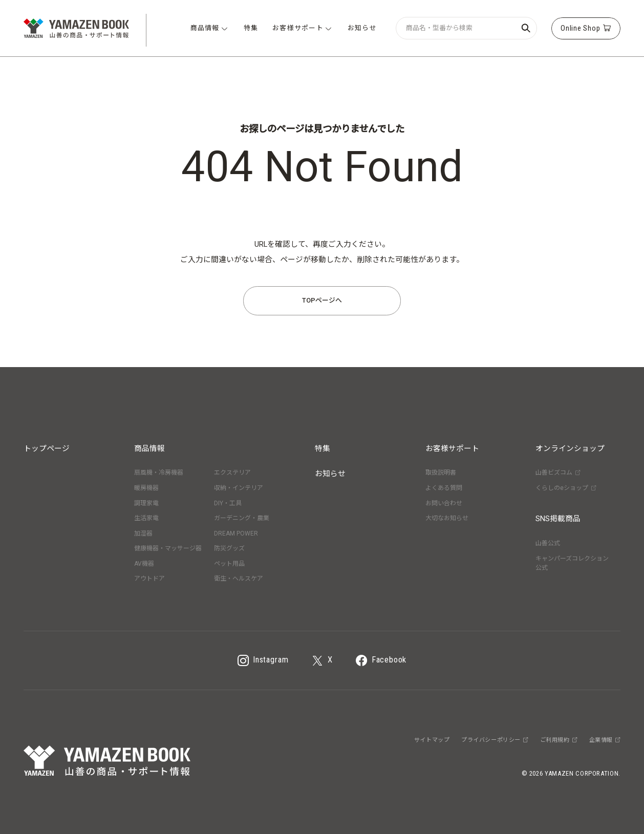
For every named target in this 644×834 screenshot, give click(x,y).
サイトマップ (432, 740)
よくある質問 (444, 488)
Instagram (263, 660)
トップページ (47, 448)
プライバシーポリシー (495, 740)
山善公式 (548, 543)
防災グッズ (229, 548)
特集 (323, 448)
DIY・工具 (228, 503)
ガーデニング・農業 (242, 518)
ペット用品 (229, 564)
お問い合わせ (444, 503)
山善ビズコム (558, 473)
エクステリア (232, 473)
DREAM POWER (236, 533)
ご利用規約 (559, 740)
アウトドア (149, 579)
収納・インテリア (239, 488)
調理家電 (146, 503)
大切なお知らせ (447, 518)
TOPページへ (322, 300)
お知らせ (330, 474)
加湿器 (143, 533)
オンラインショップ (570, 448)
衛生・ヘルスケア (239, 579)
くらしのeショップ (566, 488)
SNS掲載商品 (558, 519)
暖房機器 (146, 488)
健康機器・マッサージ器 (168, 548)
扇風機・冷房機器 (159, 473)
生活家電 (146, 518)
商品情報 (149, 448)
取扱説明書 (441, 473)
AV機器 (144, 564)
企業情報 (605, 740)
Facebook (381, 660)
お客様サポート (452, 448)
